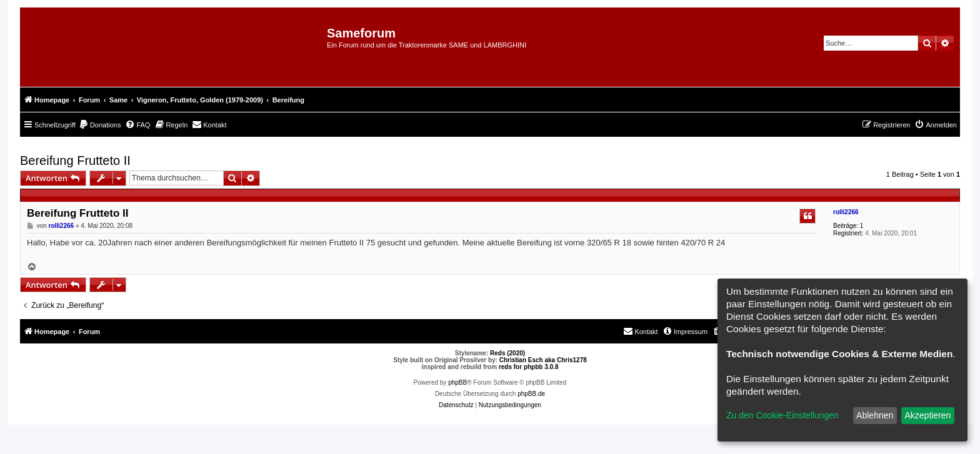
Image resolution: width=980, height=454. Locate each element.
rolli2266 (846, 212)
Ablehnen (875, 415)
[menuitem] (100, 125)
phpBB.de (531, 394)
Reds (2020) (507, 353)
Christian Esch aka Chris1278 (543, 360)
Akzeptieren (927, 415)
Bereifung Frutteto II (75, 160)
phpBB (457, 382)
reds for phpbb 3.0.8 (529, 367)
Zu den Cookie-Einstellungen (782, 415)
